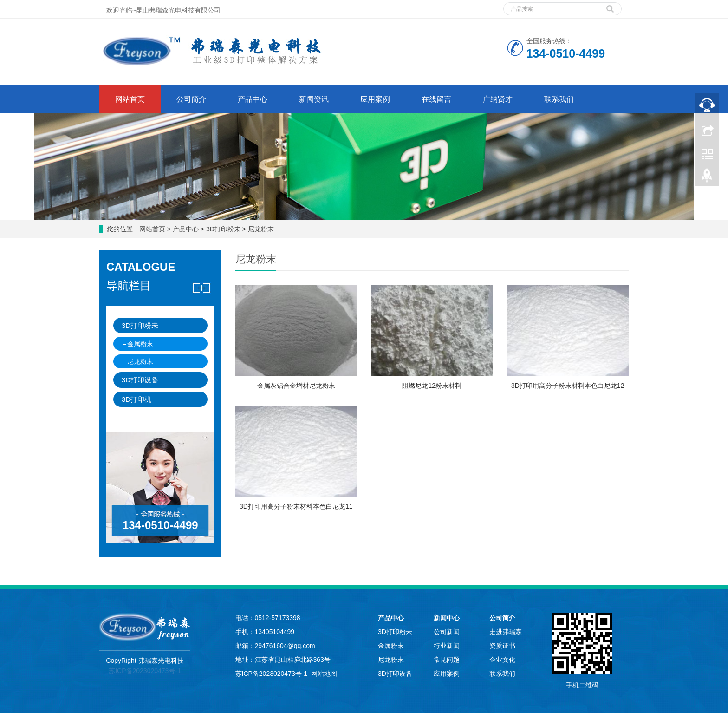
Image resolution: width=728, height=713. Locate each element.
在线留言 (436, 99)
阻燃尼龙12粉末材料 (432, 386)
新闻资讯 (314, 99)
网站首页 (130, 99)
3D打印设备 (140, 380)
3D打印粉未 (223, 229)
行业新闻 (447, 646)
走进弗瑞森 (506, 632)
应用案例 (375, 99)
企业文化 (502, 660)
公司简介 (191, 99)
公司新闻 (447, 632)
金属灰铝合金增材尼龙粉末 (296, 386)
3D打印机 (136, 399)
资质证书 (502, 646)
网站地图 (324, 674)
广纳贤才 (498, 99)
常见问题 (447, 660)
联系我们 (559, 99)
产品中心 (253, 99)
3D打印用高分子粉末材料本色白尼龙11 (296, 506)
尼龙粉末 (260, 229)
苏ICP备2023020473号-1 (145, 671)
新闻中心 (447, 618)
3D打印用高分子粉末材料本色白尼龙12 (568, 386)
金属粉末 (140, 344)
